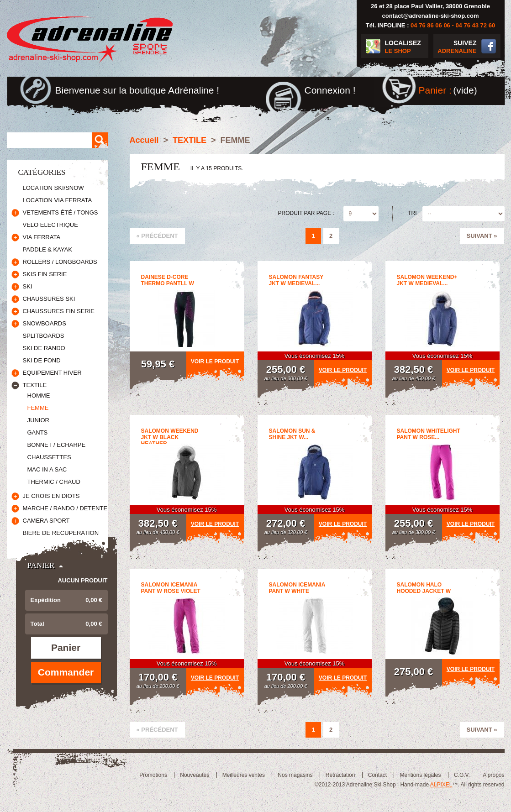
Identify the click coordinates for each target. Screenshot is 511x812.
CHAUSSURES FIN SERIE (59, 311)
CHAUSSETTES (49, 457)
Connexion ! (330, 90)
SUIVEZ (455, 47)
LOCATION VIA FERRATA (58, 200)
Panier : (435, 90)
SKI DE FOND (42, 360)
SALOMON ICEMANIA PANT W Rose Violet (171, 588)
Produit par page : (306, 213)
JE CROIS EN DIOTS (51, 496)
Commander (66, 672)
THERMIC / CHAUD (54, 482)
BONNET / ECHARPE (57, 445)
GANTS (38, 432)
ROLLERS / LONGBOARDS (60, 262)
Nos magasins (295, 775)
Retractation (340, 775)
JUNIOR (38, 420)
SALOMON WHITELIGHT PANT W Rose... (429, 434)
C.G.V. (462, 775)
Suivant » (482, 236)
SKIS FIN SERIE (45, 274)
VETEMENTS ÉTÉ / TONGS (61, 212)
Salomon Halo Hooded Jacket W (424, 588)
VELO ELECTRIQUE (50, 225)
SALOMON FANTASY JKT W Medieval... (296, 280)
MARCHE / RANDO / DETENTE (65, 508)
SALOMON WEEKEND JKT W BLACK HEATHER (170, 437)
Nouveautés (195, 775)
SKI (28, 286)
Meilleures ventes (244, 775)
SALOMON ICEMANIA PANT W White (297, 588)
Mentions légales (420, 775)
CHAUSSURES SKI (49, 299)
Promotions (153, 775)
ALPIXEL (441, 785)
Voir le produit (215, 361)
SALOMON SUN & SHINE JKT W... (292, 434)
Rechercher (100, 140)
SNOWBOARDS (45, 323)
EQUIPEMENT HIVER (52, 373)
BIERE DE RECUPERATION (61, 533)
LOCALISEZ (407, 47)
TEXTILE (35, 385)
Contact (377, 775)
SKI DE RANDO (44, 348)
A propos (493, 775)
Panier (41, 565)
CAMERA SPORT (46, 521)
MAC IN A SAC (47, 469)
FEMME (38, 408)
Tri (412, 213)
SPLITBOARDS (44, 336)
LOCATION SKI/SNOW (53, 188)
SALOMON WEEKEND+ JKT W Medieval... (427, 280)
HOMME (39, 396)
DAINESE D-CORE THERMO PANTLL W (168, 280)
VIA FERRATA (42, 237)
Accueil (144, 140)
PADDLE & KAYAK (47, 249)
